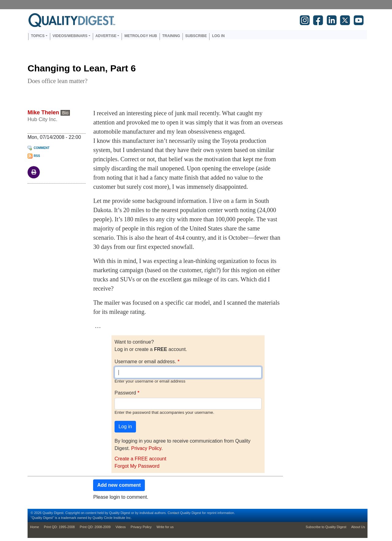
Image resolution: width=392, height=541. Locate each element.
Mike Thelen (43, 112)
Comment (42, 148)
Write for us (165, 527)
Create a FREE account (140, 459)
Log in (218, 36)
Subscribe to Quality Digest (326, 527)
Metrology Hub (141, 36)
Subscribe (196, 36)
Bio (65, 113)
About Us (358, 527)
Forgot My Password (137, 466)
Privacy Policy (146, 448)
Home (34, 527)
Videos (121, 527)
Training (171, 36)
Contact (173, 513)
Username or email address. (145, 362)
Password (125, 393)
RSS (37, 156)
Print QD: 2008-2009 (95, 527)
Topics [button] (38, 36)
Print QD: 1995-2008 (59, 527)
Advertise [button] (106, 36)
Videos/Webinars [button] (70, 36)
